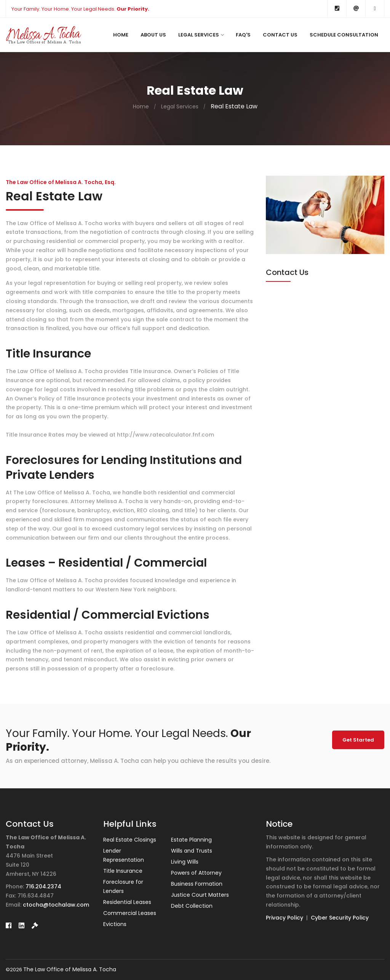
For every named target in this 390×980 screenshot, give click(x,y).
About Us (153, 35)
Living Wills (185, 862)
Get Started (358, 740)
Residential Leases (127, 902)
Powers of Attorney (196, 873)
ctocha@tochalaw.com (56, 905)
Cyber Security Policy (340, 918)
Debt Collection (192, 906)
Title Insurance (123, 871)
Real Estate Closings (130, 840)
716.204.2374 (43, 886)
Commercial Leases (130, 913)
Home (121, 35)
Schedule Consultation (344, 35)
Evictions (115, 924)
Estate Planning (191, 840)
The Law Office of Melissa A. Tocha (70, 969)
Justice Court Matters (200, 895)
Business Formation (197, 884)
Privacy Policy (285, 918)
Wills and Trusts (192, 851)
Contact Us (280, 35)
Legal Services (201, 35)
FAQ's (243, 35)
